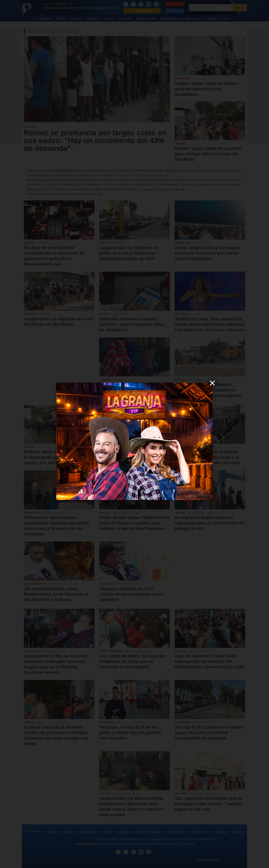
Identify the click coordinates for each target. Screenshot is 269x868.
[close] (212, 383)
